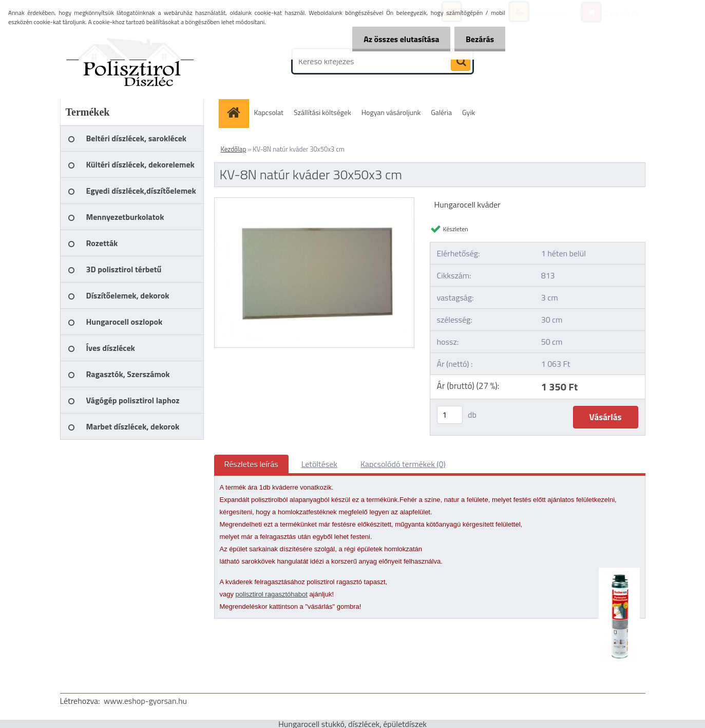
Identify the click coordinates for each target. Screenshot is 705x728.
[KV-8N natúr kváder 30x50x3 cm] (315, 202)
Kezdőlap (234, 149)
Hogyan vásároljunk (391, 112)
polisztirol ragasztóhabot (272, 594)
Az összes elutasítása (397, 39)
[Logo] (131, 61)
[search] (461, 62)
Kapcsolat (269, 112)
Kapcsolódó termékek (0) (403, 464)
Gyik (469, 112)
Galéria (441, 112)
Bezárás (478, 39)
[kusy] (450, 415)
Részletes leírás (251, 464)
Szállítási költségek (322, 112)
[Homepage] (237, 112)
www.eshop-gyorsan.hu (145, 701)
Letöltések (319, 464)
